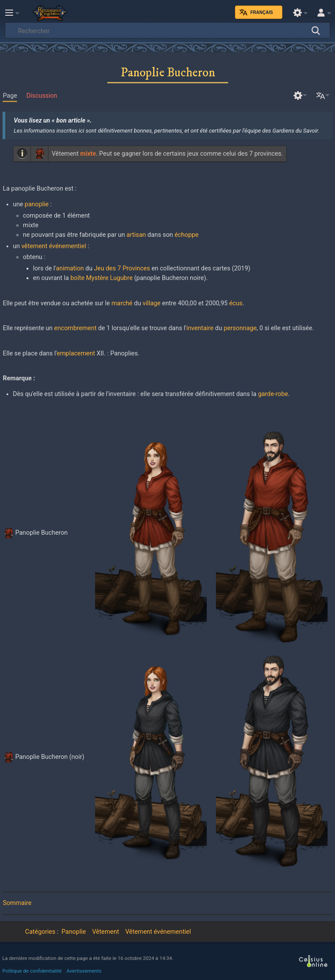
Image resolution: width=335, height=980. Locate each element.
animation (70, 268)
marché (122, 303)
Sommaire (17, 903)
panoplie (37, 204)
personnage (240, 328)
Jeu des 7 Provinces (122, 268)
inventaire (200, 328)
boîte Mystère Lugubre (101, 278)
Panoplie (74, 932)
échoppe (186, 235)
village (152, 303)
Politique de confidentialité (32, 971)
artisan (136, 235)
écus (236, 303)
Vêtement (106, 932)
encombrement (75, 328)
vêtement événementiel (54, 246)
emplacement (76, 353)
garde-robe (273, 394)
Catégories (40, 932)
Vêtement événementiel (158, 932)
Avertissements (84, 971)
